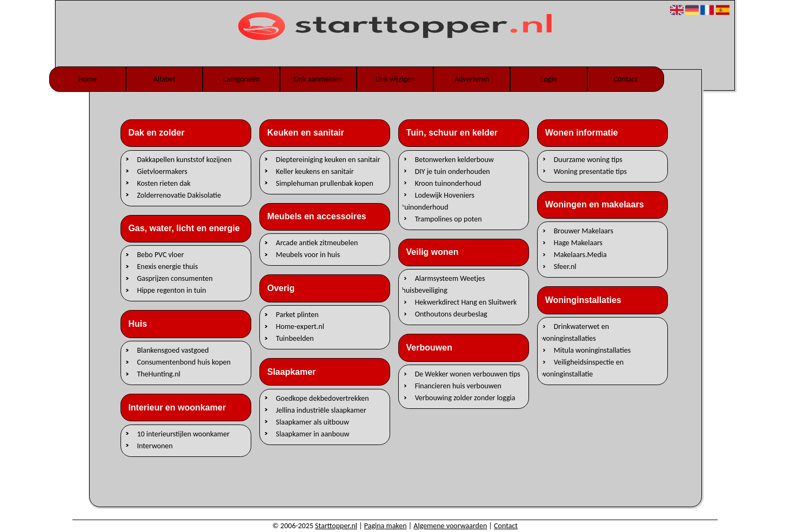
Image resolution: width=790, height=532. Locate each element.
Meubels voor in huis (308, 255)
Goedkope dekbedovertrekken (323, 398)
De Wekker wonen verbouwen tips (468, 374)
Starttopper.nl (336, 526)
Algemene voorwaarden (450, 526)
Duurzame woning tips (588, 159)
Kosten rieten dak (163, 183)
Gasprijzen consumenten (175, 278)
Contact (626, 79)
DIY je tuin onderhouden (453, 171)
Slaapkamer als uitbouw (313, 422)
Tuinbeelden (295, 338)
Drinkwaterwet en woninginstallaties (575, 332)
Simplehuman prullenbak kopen (325, 183)
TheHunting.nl (158, 374)
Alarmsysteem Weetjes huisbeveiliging (444, 284)
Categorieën (241, 79)
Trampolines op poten (448, 218)
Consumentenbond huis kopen (183, 362)
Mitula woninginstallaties (592, 350)
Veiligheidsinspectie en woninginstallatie (582, 368)
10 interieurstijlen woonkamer (183, 433)
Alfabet (165, 79)
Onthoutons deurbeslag (451, 314)
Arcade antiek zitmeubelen (317, 243)
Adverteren (472, 79)
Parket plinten (297, 315)
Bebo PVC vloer (160, 255)
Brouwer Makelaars (584, 231)
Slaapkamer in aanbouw (313, 433)
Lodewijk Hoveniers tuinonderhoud (438, 201)
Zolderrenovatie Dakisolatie (179, 195)
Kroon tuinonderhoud (448, 183)
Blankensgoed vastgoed (173, 350)
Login (548, 79)
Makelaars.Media (580, 255)
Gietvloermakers (162, 171)
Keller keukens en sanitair (315, 171)
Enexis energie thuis (167, 267)
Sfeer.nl (565, 267)
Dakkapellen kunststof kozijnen (184, 159)
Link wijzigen (395, 79)
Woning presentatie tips (590, 171)
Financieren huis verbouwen (458, 386)
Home (88, 79)
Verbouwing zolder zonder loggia (465, 398)
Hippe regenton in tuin (171, 290)
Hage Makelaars (578, 243)
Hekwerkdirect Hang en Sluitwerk (466, 302)
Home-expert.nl (300, 326)
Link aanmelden (318, 79)
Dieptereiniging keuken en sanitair (328, 159)
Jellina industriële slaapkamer (321, 410)
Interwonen (155, 445)
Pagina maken (386, 526)
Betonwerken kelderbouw (454, 159)
